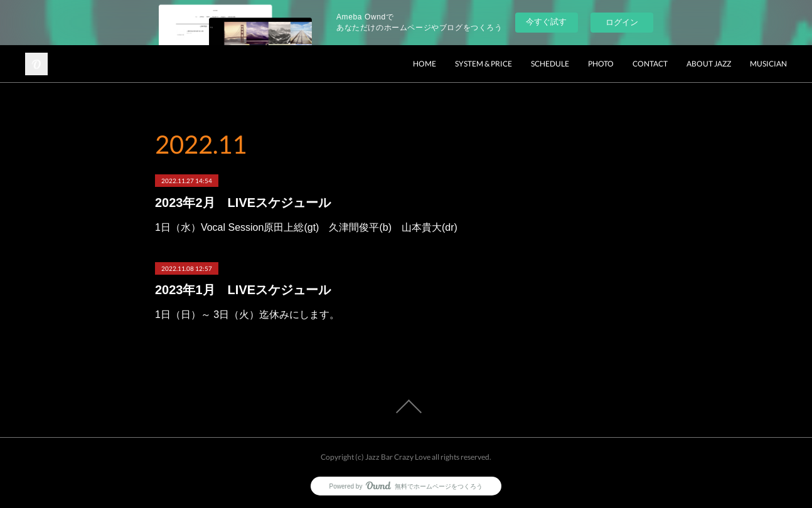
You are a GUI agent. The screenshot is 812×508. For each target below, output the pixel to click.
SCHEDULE (550, 64)
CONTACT (650, 64)
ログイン (622, 22)
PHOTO (601, 64)
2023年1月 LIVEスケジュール (243, 290)
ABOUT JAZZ (709, 64)
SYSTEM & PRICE (483, 64)
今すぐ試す (546, 22)
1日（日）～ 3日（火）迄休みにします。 (247, 315)
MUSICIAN (768, 64)
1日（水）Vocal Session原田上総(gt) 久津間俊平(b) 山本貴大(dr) (306, 227)
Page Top (406, 406)
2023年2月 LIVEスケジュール (243, 203)
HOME (425, 64)
